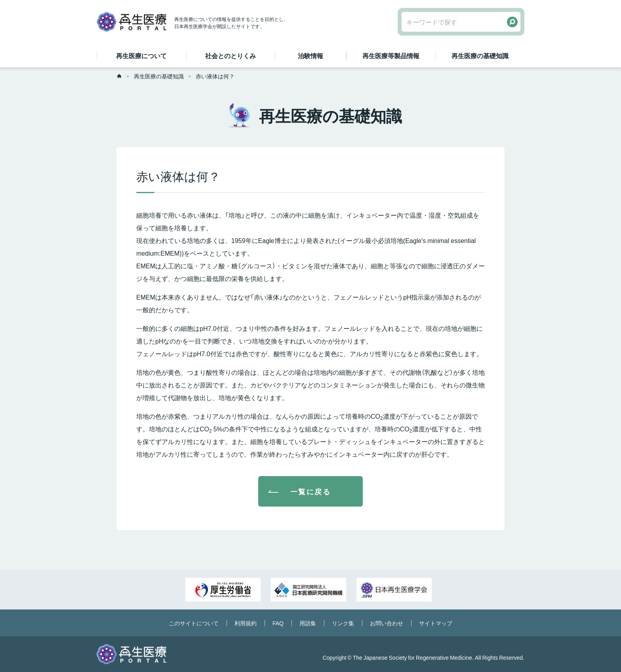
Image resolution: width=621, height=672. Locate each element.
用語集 (308, 623)
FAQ (278, 623)
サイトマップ (436, 623)
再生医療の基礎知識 (159, 76)
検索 (512, 22)
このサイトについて (194, 623)
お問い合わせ (387, 623)
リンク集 (343, 623)
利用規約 (246, 623)
